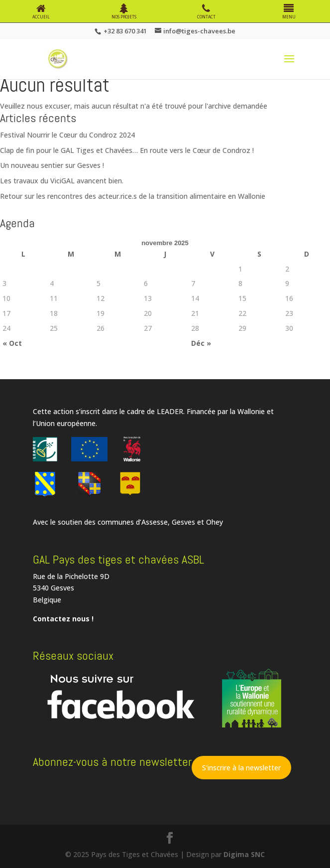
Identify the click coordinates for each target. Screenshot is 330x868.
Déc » (201, 343)
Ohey (215, 522)
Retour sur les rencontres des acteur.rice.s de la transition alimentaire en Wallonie (133, 196)
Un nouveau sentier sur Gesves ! (52, 165)
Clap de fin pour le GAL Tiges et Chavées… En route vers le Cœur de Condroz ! (127, 150)
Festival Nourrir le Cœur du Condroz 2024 (67, 135)
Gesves (183, 522)
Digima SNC (244, 854)
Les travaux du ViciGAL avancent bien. (62, 181)
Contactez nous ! (63, 619)
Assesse (155, 522)
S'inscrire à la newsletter (241, 768)
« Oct (12, 343)
